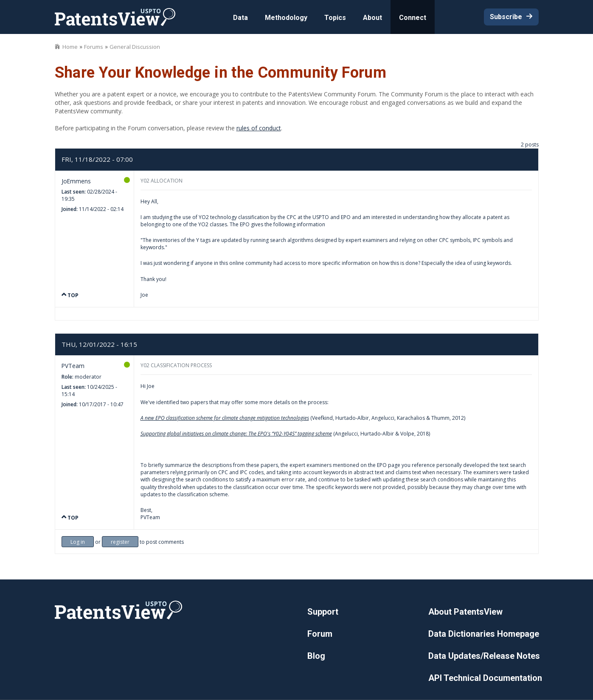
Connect (413, 18)
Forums (94, 47)
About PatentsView (465, 612)
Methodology (286, 18)
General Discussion (135, 47)
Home (70, 47)
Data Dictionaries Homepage (484, 634)
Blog (316, 656)
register (120, 542)
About (372, 18)
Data (240, 18)
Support (323, 612)
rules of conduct (259, 128)
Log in (78, 542)
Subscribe (506, 17)
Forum (320, 634)
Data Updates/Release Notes (484, 656)
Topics (335, 18)
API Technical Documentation (485, 678)
